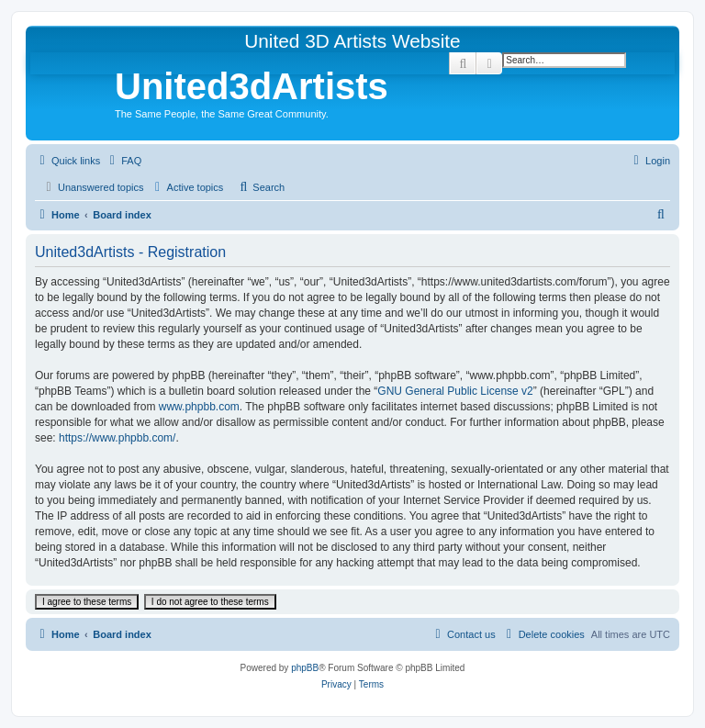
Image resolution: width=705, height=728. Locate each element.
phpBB (305, 668)
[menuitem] (123, 161)
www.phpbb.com (199, 407)
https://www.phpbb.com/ (117, 438)
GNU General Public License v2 (455, 391)
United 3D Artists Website (352, 41)
